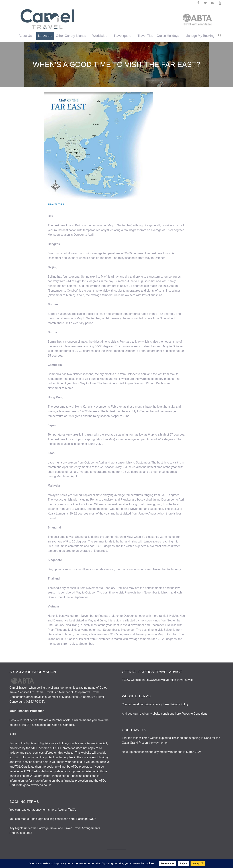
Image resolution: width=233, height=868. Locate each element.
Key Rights (16, 828)
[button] (220, 36)
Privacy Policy (179, 704)
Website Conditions (195, 714)
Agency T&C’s (67, 810)
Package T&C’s (86, 819)
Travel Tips (56, 204)
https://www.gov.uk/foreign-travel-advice (168, 680)
